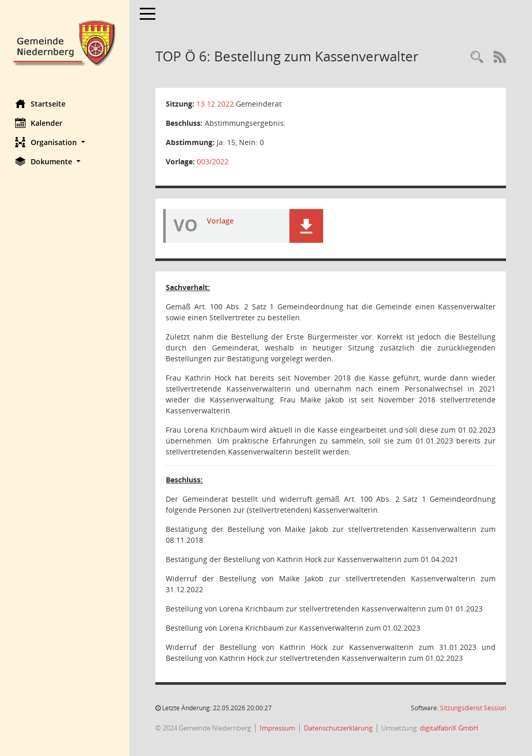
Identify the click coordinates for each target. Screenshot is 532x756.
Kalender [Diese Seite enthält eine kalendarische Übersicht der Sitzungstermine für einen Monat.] (39, 123)
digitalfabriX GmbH (450, 728)
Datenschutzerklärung (339, 728)
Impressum (278, 728)
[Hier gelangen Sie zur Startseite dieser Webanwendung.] (65, 42)
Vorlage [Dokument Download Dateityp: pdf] (221, 221)
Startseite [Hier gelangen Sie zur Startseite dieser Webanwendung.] (41, 103)
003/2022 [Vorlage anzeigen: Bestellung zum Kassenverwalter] (213, 161)
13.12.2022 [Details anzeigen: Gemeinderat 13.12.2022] (216, 104)
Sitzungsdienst (473, 708)
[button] (65, 142)
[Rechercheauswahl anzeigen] (477, 57)
